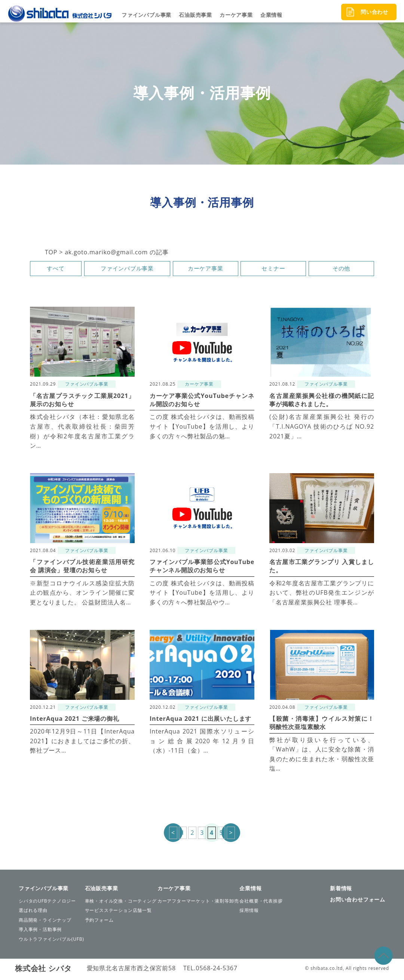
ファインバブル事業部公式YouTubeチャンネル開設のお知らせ (202, 568)
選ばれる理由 (33, 912)
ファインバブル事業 (146, 15)
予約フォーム (99, 922)
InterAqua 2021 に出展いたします (201, 720)
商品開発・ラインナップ (45, 922)
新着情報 (341, 890)
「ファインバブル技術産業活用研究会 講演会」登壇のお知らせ (82, 568)
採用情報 (249, 912)
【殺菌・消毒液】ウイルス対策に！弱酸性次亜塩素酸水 (322, 724)
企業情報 (271, 15)
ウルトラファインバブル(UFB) (51, 941)
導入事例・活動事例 (40, 932)
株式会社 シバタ (43, 970)
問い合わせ (374, 12)
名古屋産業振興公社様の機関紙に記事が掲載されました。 (322, 401)
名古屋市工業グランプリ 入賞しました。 (322, 568)
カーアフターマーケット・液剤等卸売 (198, 903)
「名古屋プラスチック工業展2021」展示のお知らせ (82, 401)
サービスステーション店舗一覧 (118, 912)
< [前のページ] (173, 834)
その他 (341, 270)
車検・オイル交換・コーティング (121, 903)
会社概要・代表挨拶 (261, 903)
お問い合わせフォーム (358, 901)
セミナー (273, 270)
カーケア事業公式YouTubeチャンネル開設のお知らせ (202, 401)
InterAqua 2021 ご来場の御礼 (75, 720)
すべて (56, 270)
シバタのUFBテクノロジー (47, 903)
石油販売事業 (195, 15)
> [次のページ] (231, 834)
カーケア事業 (236, 15)
